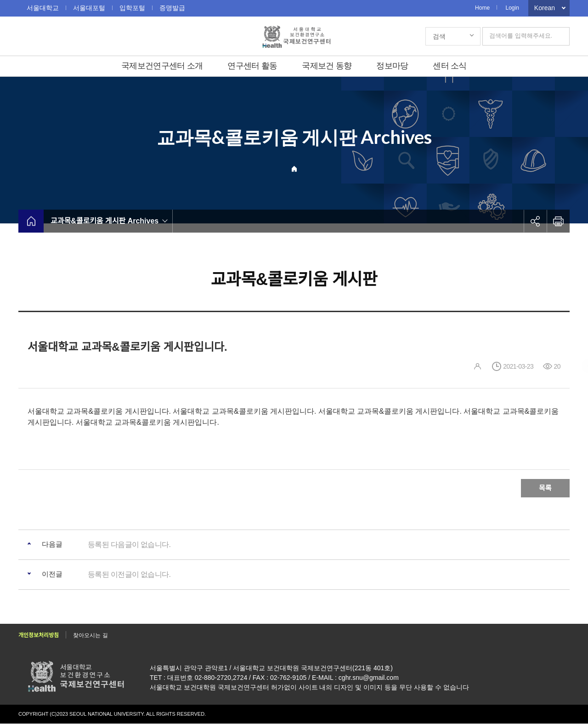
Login (512, 8)
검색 (439, 36)
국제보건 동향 (327, 66)
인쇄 (558, 221)
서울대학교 (43, 8)
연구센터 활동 (252, 66)
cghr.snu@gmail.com (369, 678)
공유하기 (535, 221)
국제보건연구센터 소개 (162, 66)
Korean (545, 8)
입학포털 (132, 8)
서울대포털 (89, 8)
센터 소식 (449, 66)
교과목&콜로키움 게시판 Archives (105, 221)
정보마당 (392, 66)
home (31, 221)
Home (482, 8)
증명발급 (172, 8)
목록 (545, 488)
